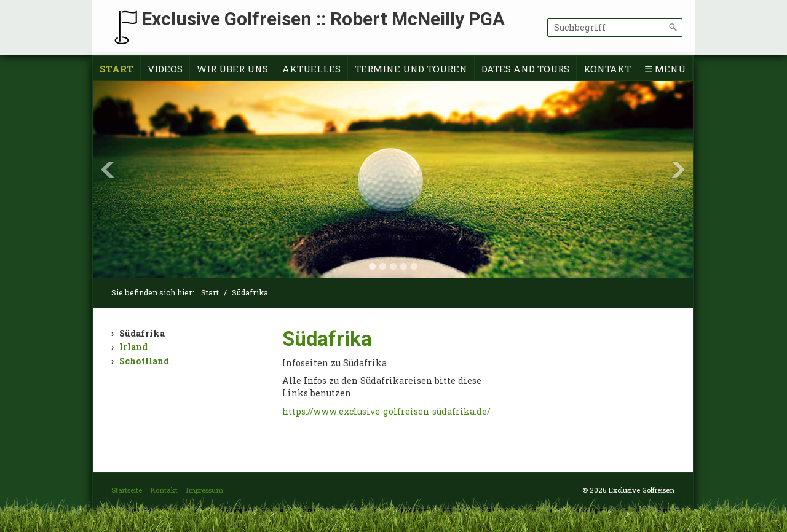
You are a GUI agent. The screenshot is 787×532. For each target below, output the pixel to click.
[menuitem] (117, 69)
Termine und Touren (411, 69)
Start (117, 69)
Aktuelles (311, 69)
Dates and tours (525, 69)
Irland (133, 347)
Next (678, 170)
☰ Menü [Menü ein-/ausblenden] (665, 69)
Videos (165, 69)
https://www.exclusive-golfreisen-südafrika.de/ (386, 411)
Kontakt (607, 69)
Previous (108, 170)
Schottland (144, 361)
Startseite (127, 490)
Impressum (204, 490)
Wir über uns (232, 69)
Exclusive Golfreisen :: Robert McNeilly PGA (323, 19)
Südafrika (142, 333)
